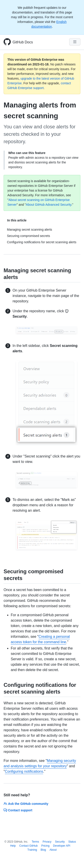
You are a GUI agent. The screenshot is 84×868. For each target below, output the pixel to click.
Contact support (18, 810)
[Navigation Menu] (75, 42)
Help (13, 846)
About (53, 850)
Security (60, 842)
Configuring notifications (24, 771)
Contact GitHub (28, 846)
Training (32, 850)
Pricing (45, 846)
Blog (43, 850)
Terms (36, 842)
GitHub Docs (23, 42)
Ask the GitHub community (26, 804)
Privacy (47, 842)
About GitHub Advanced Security (48, 205)
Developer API (62, 846)
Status (72, 842)
